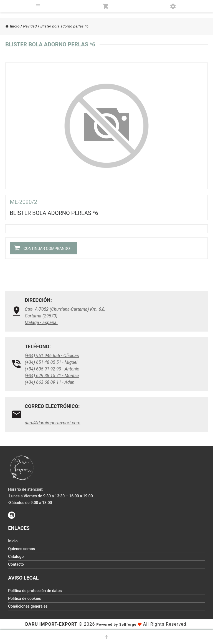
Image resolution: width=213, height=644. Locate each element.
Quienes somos (21, 549)
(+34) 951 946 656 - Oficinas (52, 356)
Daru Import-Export (51, 624)
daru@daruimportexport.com (53, 423)
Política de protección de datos (35, 591)
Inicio (12, 26)
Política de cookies (24, 598)
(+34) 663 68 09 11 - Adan (50, 382)
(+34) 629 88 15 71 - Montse (52, 376)
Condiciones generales (28, 606)
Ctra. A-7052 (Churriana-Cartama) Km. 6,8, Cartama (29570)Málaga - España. (65, 316)
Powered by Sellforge (116, 624)
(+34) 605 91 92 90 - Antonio (52, 369)
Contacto (16, 564)
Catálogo (16, 557)
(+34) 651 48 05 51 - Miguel (51, 362)
